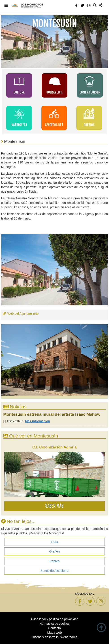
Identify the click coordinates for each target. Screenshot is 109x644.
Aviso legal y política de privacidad (55, 619)
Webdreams (69, 637)
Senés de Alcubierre (54, 571)
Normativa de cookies (54, 624)
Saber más (54, 506)
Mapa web (54, 633)
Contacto (54, 628)
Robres (54, 561)
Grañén (54, 551)
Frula (55, 542)
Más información (37, 421)
